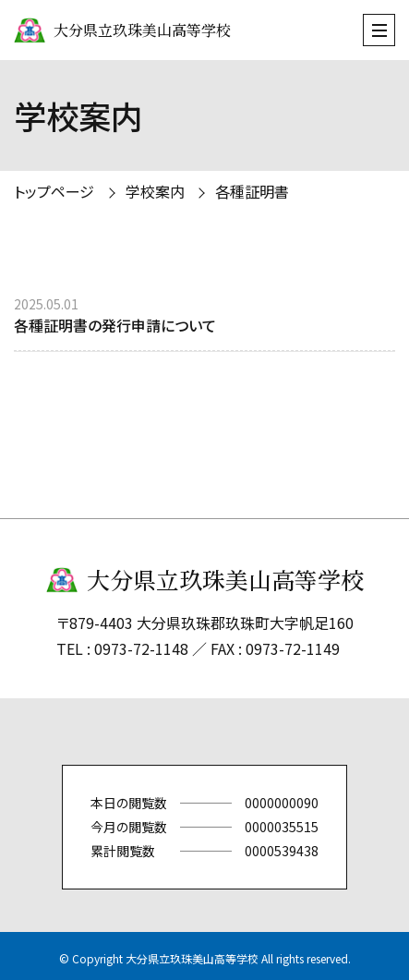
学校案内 (155, 191)
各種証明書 (252, 191)
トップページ (54, 191)
